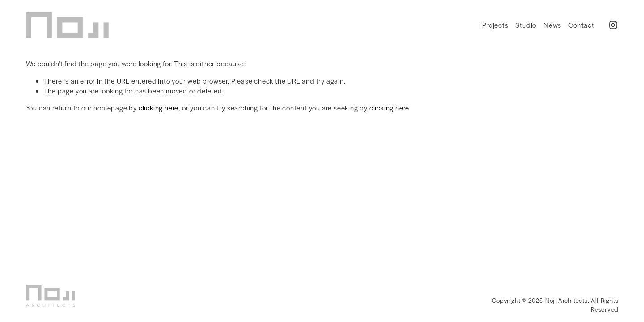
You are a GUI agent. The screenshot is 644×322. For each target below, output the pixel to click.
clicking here (159, 108)
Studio (526, 25)
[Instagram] (613, 25)
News (552, 25)
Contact (581, 25)
